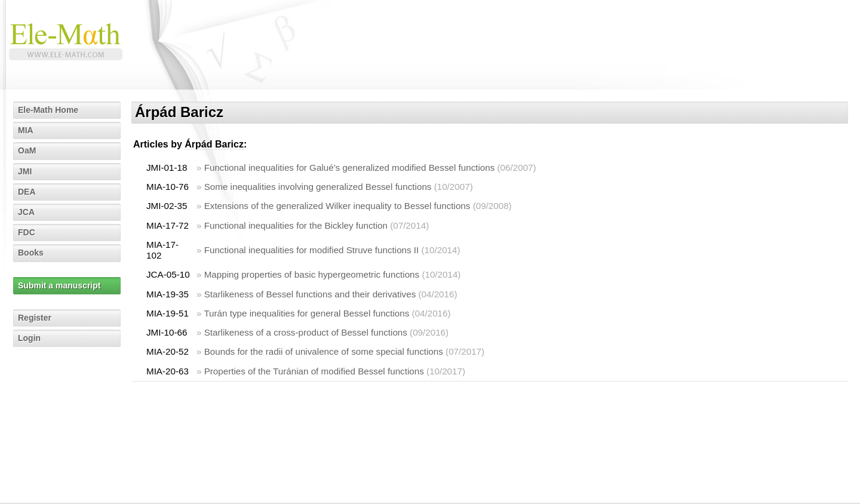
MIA (26, 130)
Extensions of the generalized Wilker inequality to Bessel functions (337, 206)
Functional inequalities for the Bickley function (296, 225)
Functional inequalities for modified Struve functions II (312, 250)
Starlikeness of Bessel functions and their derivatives (310, 294)
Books (31, 253)
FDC (27, 232)
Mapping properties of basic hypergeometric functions (312, 274)
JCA (26, 212)
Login (29, 338)
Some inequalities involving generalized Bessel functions (318, 187)
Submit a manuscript (59, 285)
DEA (27, 192)
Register (35, 318)
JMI (25, 171)
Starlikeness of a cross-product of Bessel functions (306, 332)
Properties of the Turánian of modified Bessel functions (314, 371)
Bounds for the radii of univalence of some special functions (324, 351)
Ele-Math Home (48, 110)
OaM (27, 150)
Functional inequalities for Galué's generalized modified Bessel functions (350, 168)
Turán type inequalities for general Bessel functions (306, 313)
